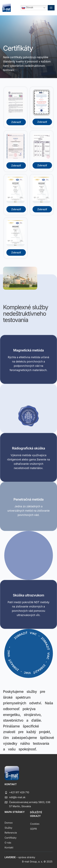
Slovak (27, 8)
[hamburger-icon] (51, 8)
